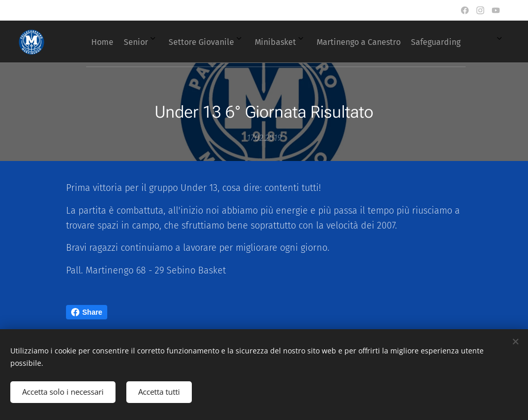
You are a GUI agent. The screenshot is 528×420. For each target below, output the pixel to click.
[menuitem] (242, 42)
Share (87, 312)
